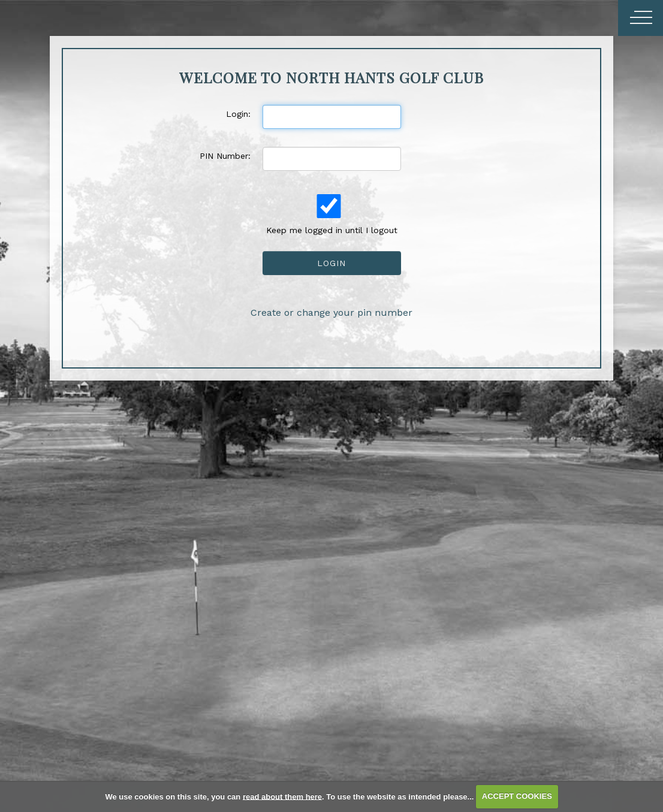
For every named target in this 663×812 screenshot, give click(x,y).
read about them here (282, 796)
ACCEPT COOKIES (517, 796)
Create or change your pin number (332, 313)
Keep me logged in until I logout (330, 215)
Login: (238, 114)
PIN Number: (225, 156)
